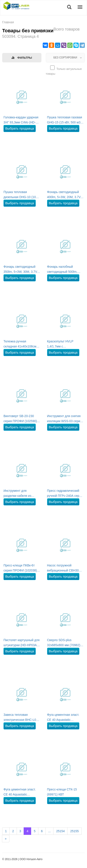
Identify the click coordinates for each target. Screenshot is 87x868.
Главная (8, 22)
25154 (60, 831)
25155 (74, 831)
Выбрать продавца (20, 128)
